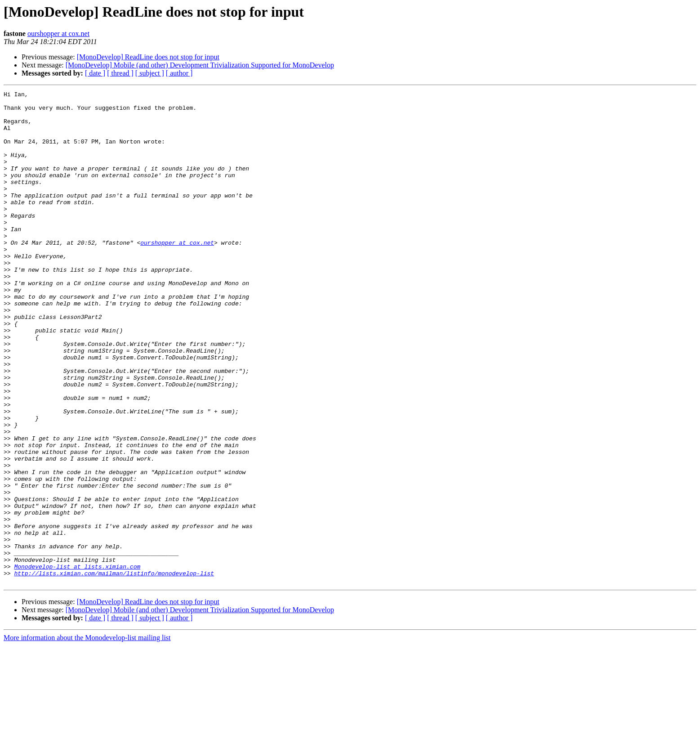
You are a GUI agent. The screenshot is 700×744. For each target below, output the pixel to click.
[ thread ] (120, 73)
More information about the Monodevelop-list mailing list (87, 736)
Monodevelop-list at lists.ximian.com (77, 662)
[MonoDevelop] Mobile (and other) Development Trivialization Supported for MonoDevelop (200, 65)
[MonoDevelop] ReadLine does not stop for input (148, 57)
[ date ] (95, 73)
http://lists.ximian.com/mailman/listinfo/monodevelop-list (114, 670)
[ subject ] (150, 73)
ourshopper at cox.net (58, 34)
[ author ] (179, 73)
